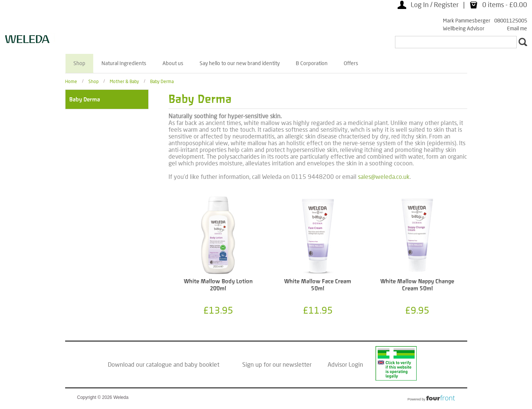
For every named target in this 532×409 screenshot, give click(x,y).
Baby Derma (162, 81)
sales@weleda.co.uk (384, 176)
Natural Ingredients (124, 63)
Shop (79, 63)
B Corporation (312, 63)
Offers (351, 63)
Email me (517, 28)
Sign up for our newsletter (277, 364)
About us (173, 63)
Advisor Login (345, 364)
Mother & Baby (124, 81)
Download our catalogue (140, 364)
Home (71, 81)
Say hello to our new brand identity (240, 63)
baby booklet (202, 364)
